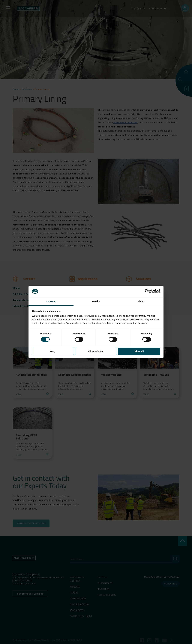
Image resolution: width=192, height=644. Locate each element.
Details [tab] (96, 301)
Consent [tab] (51, 301)
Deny (53, 351)
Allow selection (96, 351)
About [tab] (141, 301)
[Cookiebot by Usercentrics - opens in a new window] (147, 291)
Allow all (139, 351)
